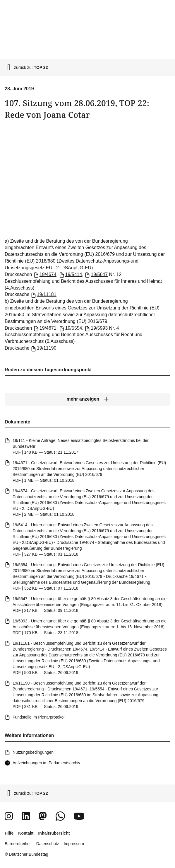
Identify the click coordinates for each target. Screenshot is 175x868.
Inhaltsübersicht (54, 833)
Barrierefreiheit (18, 844)
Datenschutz (48, 844)
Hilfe (9, 833)
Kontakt (26, 833)
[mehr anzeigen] (88, 399)
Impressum (74, 844)
